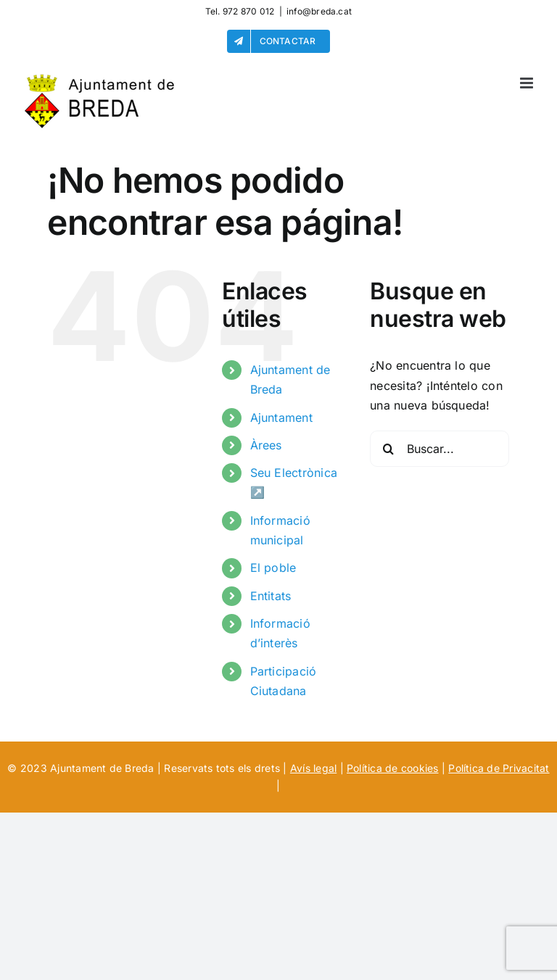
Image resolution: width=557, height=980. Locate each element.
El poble (273, 568)
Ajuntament (281, 418)
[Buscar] (388, 449)
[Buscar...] (440, 449)
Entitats (271, 596)
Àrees (266, 445)
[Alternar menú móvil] (528, 83)
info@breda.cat (319, 11)
